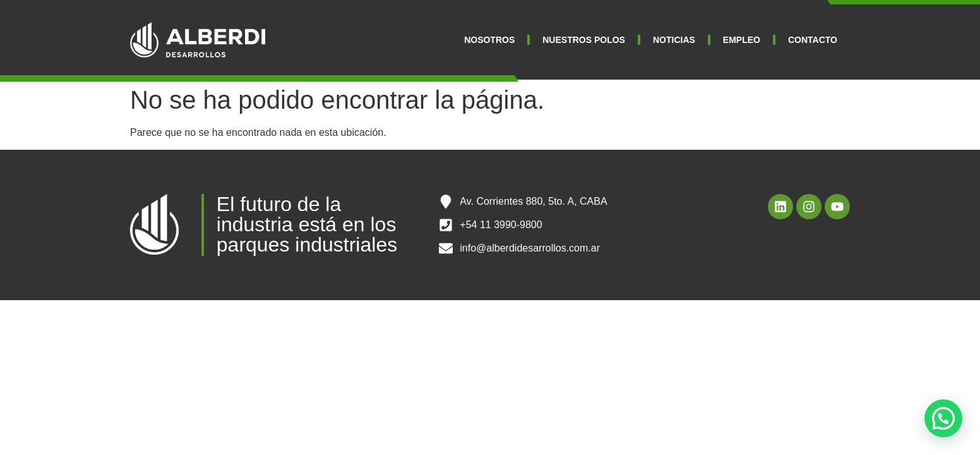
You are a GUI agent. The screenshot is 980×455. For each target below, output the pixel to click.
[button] (943, 418)
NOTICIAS (674, 40)
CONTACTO (813, 40)
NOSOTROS (489, 40)
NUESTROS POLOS (584, 40)
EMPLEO (742, 40)
